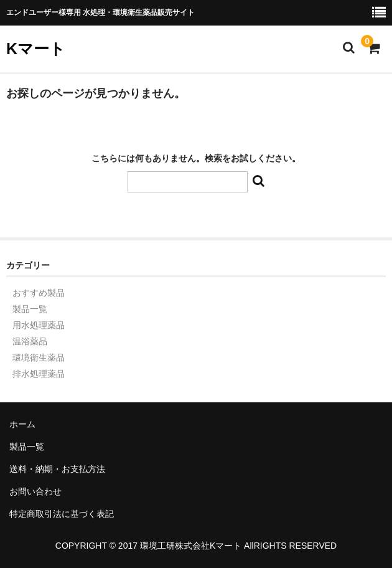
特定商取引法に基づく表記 (62, 514)
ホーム (22, 424)
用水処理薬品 (39, 325)
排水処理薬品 (39, 374)
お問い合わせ (35, 491)
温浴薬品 (30, 341)
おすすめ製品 (39, 293)
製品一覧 (30, 309)
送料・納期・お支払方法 (57, 469)
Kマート (36, 49)
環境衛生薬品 (39, 357)
